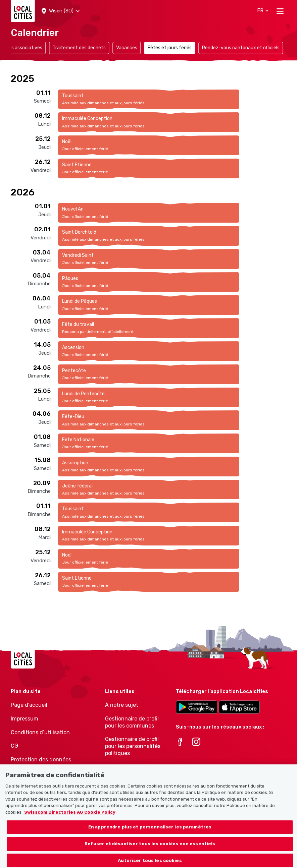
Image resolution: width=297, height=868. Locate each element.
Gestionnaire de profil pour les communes (132, 722)
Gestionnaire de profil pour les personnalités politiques (133, 746)
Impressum (24, 719)
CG (14, 746)
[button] (61, 11)
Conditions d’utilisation (40, 732)
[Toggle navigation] (280, 11)
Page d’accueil (29, 705)
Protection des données (41, 760)
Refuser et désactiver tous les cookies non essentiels (150, 849)
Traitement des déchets (79, 48)
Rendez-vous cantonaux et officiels (241, 48)
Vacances (127, 48)
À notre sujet (122, 705)
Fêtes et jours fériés (170, 48)
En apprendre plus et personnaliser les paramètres (150, 833)
